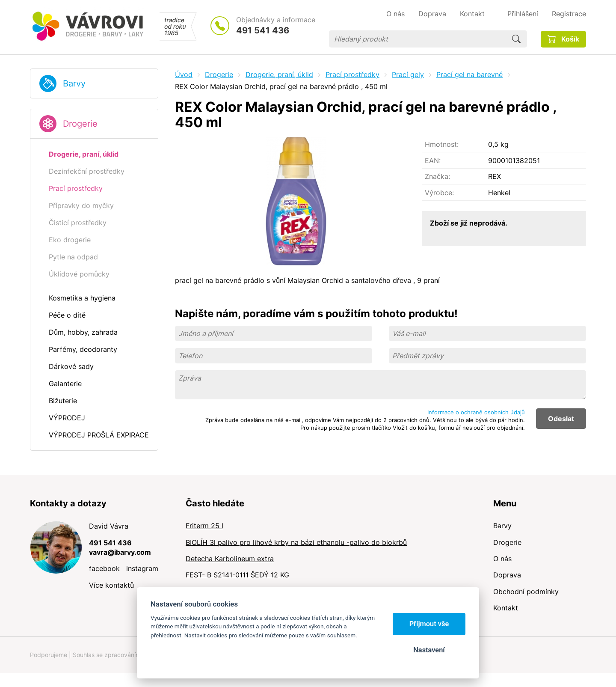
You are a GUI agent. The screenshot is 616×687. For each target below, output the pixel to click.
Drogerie (80, 124)
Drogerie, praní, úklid (279, 74)
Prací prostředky (352, 74)
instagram (142, 568)
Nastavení (429, 650)
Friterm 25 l (204, 526)
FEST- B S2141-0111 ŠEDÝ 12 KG (237, 575)
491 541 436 (263, 30)
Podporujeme (49, 655)
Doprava (507, 575)
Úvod (184, 74)
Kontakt (506, 608)
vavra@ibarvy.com (120, 552)
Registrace (569, 14)
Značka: (437, 176)
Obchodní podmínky (526, 592)
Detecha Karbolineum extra (230, 559)
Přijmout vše (429, 624)
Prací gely (408, 74)
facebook (104, 568)
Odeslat (561, 419)
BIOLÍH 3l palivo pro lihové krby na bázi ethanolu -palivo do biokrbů (296, 542)
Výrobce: (439, 193)
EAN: (433, 161)
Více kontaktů (111, 585)
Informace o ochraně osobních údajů (476, 412)
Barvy (74, 83)
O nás (502, 559)
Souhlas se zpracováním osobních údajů (129, 655)
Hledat (516, 39)
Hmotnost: (442, 144)
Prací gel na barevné (469, 74)
